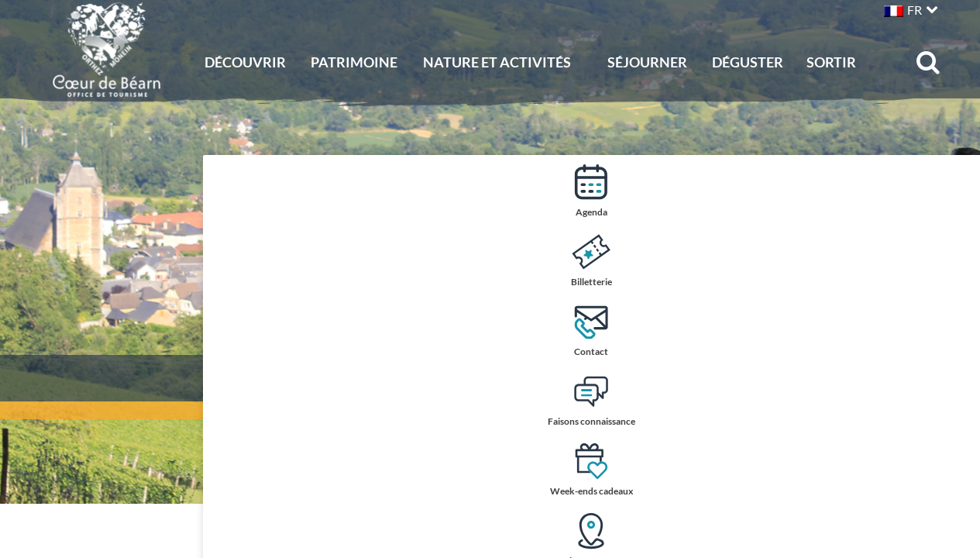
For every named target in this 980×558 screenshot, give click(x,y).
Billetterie (951, 260)
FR (915, 10)
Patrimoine (354, 62)
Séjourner (647, 62)
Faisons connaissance (951, 401)
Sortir (831, 62)
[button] (909, 8)
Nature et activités (497, 62)
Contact (951, 330)
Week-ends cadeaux (951, 471)
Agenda (951, 190)
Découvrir (245, 62)
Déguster (748, 62)
